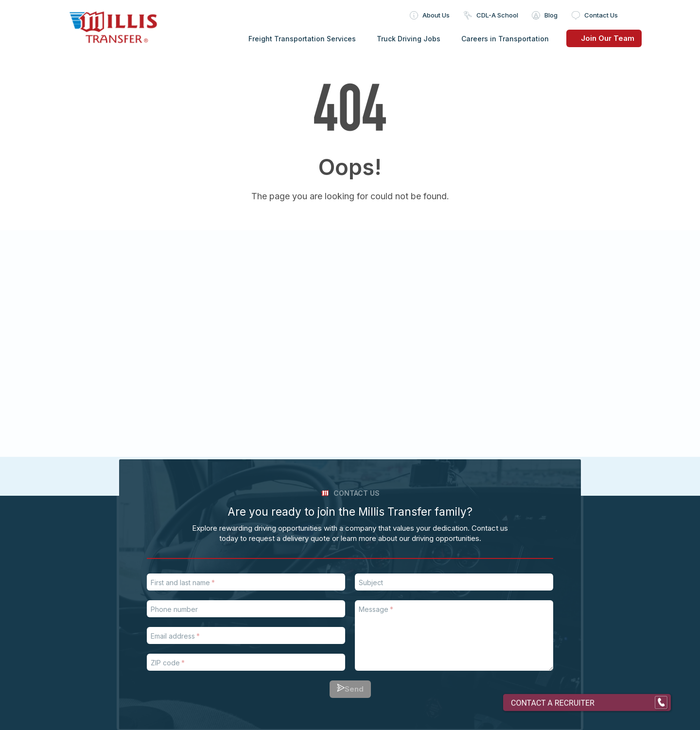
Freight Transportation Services (302, 39)
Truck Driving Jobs (409, 39)
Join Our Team (600, 38)
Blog (551, 15)
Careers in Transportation (505, 39)
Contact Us (601, 15)
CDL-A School (497, 15)
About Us (436, 15)
